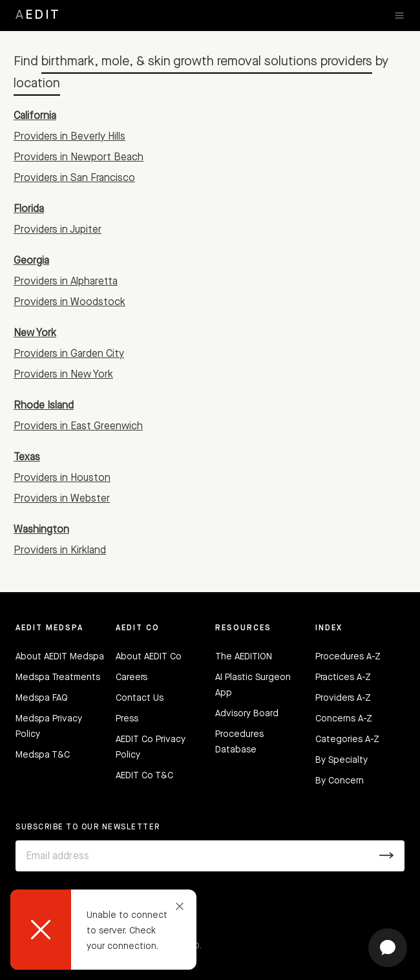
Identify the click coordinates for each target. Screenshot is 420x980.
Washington (41, 530)
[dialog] (103, 930)
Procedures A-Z (348, 657)
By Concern (340, 781)
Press (127, 719)
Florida (29, 209)
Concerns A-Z (344, 719)
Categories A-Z (347, 740)
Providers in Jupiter (58, 230)
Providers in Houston (62, 478)
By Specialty (341, 760)
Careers (131, 677)
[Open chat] (388, 948)
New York (35, 334)
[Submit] (387, 856)
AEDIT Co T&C (144, 776)
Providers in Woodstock (69, 303)
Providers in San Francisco (74, 178)
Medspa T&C (43, 755)
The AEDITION (244, 657)
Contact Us (140, 698)
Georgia (31, 261)
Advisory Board (247, 714)
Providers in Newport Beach (79, 158)
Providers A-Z (343, 698)
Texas (27, 458)
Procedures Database (239, 742)
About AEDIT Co (149, 657)
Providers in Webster (62, 499)
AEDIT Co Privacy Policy (151, 747)
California (35, 116)
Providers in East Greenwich (78, 427)
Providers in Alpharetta (66, 282)
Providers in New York (63, 375)
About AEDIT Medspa (60, 657)
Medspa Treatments (58, 677)
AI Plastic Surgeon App (253, 685)
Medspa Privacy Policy (49, 727)
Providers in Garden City (69, 354)
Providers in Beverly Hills (69, 137)
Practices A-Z (343, 677)
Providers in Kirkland (60, 551)
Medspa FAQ (42, 698)
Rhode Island (44, 406)
